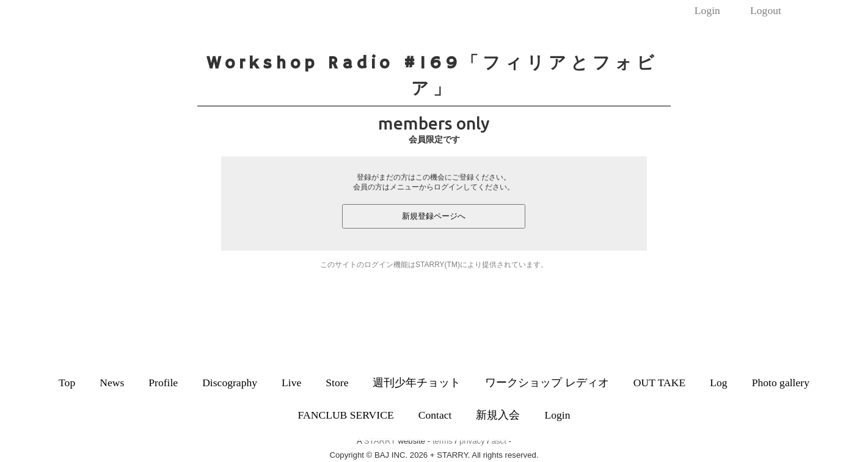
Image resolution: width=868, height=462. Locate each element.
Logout (766, 10)
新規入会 (498, 415)
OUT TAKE (659, 383)
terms (443, 441)
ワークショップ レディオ (547, 383)
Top (67, 383)
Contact (435, 415)
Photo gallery (781, 383)
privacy (472, 441)
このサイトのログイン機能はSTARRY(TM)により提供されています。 (434, 265)
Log (718, 383)
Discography (230, 383)
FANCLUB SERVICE (346, 415)
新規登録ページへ (434, 216)
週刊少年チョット (417, 383)
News (112, 383)
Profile (163, 383)
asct (499, 441)
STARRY (380, 441)
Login (707, 10)
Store (337, 383)
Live (291, 383)
